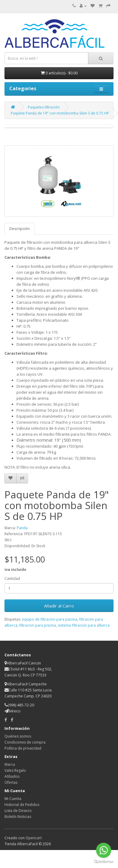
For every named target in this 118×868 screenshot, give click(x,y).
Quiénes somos (18, 736)
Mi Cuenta (13, 799)
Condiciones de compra (25, 742)
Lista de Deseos (18, 811)
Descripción (19, 229)
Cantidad (12, 579)
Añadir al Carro (59, 606)
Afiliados (12, 776)
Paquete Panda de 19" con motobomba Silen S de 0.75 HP (60, 113)
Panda (22, 528)
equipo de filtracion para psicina (50, 619)
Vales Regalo (15, 770)
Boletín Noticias (18, 817)
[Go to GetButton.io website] (104, 862)
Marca (10, 764)
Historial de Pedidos (22, 805)
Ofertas (11, 782)
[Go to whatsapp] (104, 850)
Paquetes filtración (44, 107)
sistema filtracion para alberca (84, 625)
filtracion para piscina (38, 625)
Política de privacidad (23, 748)
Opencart (34, 838)
